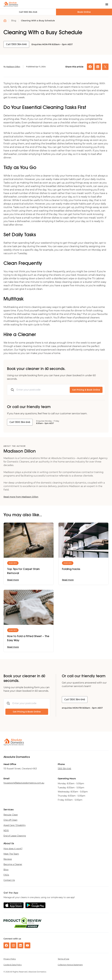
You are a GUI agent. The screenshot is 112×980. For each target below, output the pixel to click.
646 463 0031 (64, 769)
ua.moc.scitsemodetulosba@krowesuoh (24, 783)
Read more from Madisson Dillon (21, 497)
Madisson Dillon (13, 67)
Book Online (84, 12)
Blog (14, 21)
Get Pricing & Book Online (86, 390)
